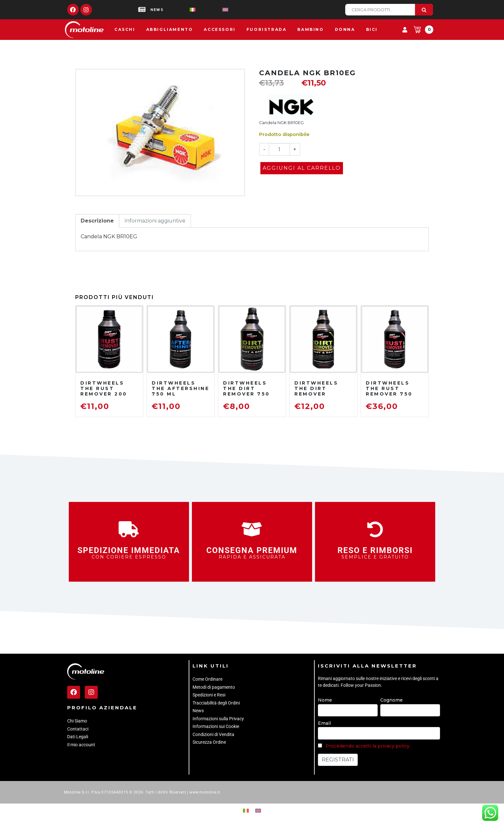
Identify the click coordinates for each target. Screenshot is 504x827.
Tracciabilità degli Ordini (216, 703)
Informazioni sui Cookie (216, 726)
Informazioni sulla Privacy (218, 719)
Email (324, 723)
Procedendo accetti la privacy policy (368, 746)
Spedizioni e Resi (209, 695)
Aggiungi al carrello (302, 168)
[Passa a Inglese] (215, 10)
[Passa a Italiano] (182, 10)
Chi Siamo (77, 721)
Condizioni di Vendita (213, 734)
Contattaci (78, 729)
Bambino (310, 29)
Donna (345, 29)
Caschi (125, 29)
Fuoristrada (267, 29)
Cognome (392, 700)
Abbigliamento (170, 29)
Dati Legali (78, 737)
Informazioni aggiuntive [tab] (155, 221)
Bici (372, 29)
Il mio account (81, 745)
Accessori (220, 29)
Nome (325, 700)
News (198, 711)
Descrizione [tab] (97, 221)
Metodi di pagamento (214, 687)
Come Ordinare (207, 679)
